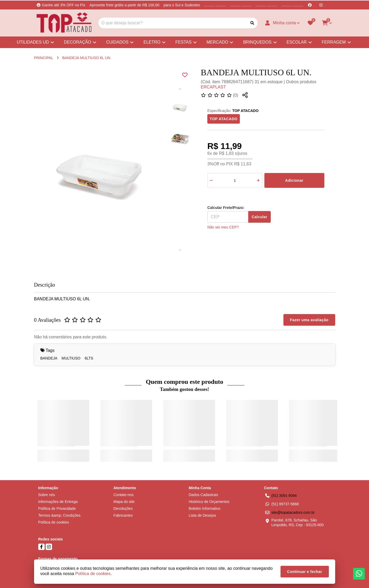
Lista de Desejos (203, 515)
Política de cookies (54, 522)
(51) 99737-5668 (285, 504)
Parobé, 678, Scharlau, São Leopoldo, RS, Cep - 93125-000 (298, 522)
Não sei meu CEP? (223, 227)
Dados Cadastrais (204, 495)
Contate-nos (124, 495)
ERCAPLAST (213, 87)
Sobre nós (47, 495)
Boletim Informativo (205, 508)
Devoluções (123, 508)
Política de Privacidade (57, 508)
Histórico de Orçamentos (209, 502)
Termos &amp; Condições (59, 515)
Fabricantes (123, 515)
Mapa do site (124, 502)
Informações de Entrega (58, 502)
